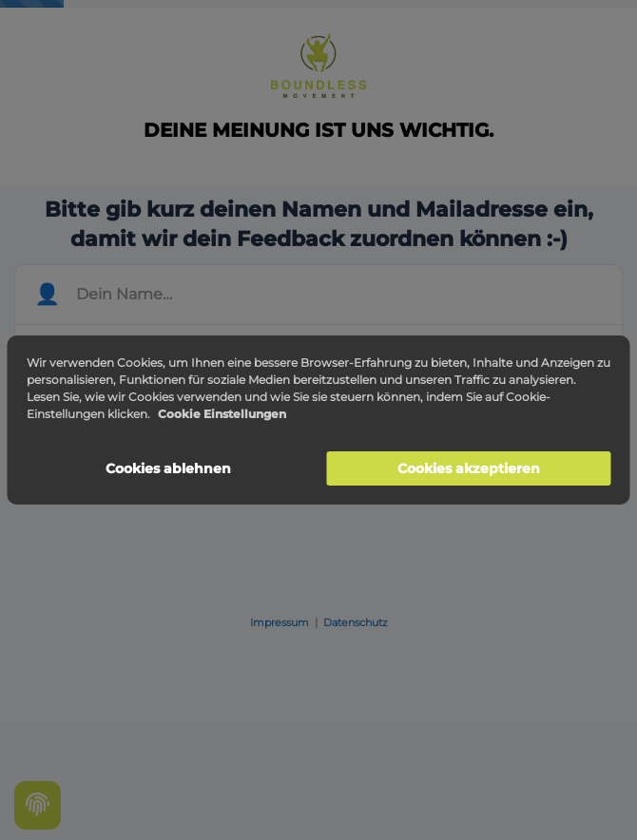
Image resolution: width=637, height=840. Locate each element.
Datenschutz (356, 622)
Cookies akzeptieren (469, 468)
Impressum (280, 622)
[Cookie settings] (38, 805)
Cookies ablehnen (168, 468)
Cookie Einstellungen (222, 414)
